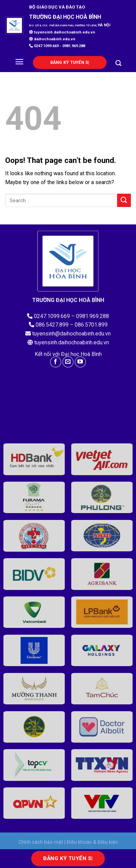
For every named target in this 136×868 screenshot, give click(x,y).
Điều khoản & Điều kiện (92, 842)
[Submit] (124, 200)
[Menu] (19, 62)
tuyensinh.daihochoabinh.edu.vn (62, 32)
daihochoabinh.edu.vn (55, 39)
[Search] (118, 63)
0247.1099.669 (46, 46)
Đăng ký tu (69, 63)
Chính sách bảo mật (41, 842)
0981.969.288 (74, 46)
